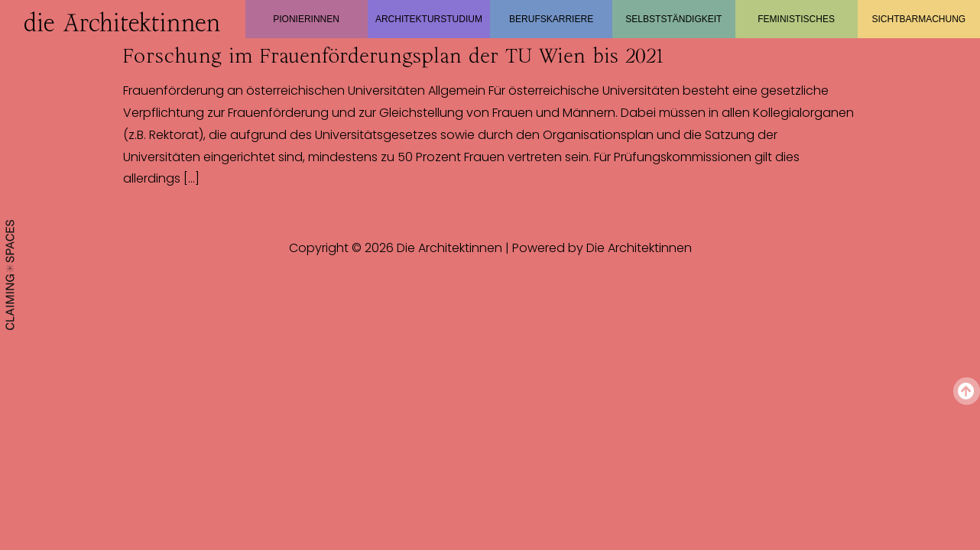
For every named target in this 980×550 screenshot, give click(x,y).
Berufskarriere (551, 19)
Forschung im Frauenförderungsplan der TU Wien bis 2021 (393, 56)
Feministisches (796, 19)
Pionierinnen (306, 19)
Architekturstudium (429, 19)
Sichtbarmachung (919, 19)
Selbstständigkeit (673, 19)
